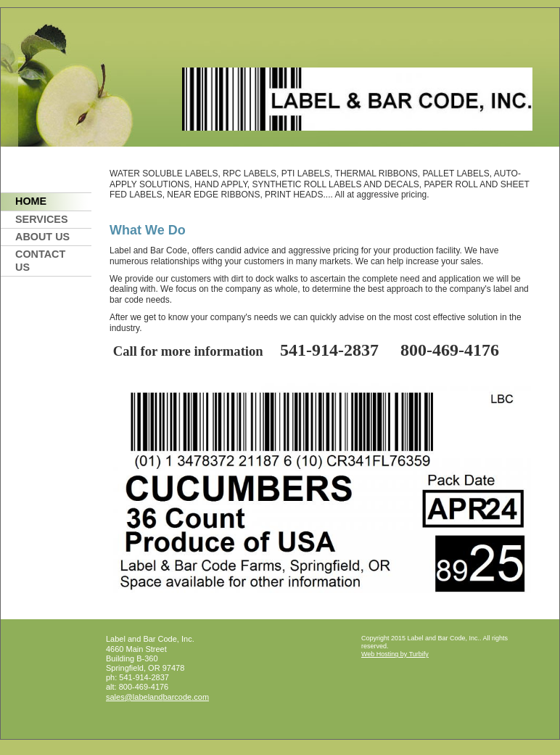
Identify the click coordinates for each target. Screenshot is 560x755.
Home (31, 201)
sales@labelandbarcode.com (157, 697)
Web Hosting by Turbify (395, 654)
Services (42, 219)
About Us (42, 237)
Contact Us (40, 260)
